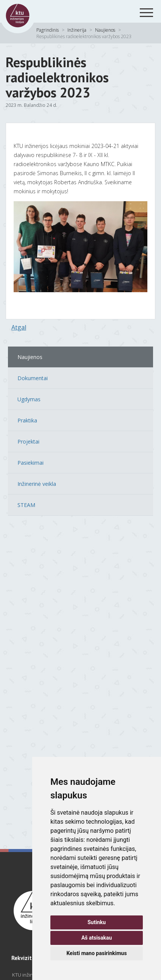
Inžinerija (77, 30)
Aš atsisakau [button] (97, 938)
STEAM (26, 505)
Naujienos (105, 30)
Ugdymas (29, 399)
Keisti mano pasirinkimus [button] (96, 953)
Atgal (19, 327)
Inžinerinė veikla (37, 484)
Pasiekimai (30, 463)
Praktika (27, 420)
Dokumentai (33, 378)
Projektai (28, 441)
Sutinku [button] (97, 922)
